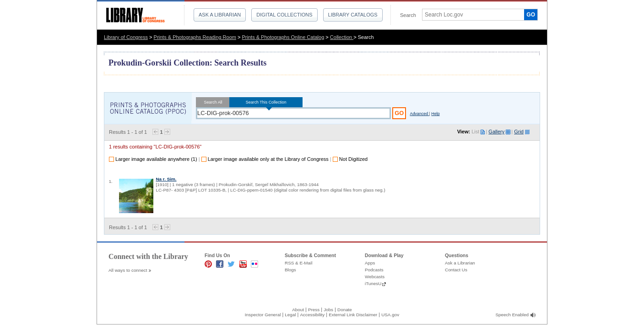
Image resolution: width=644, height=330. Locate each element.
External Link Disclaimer (353, 315)
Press (314, 310)
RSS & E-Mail (298, 263)
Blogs (290, 270)
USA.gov (390, 315)
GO (531, 15)
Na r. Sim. (166, 179)
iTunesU (373, 283)
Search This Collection (266, 102)
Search (408, 15)
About (298, 310)
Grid (519, 132)
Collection (342, 37)
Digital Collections (284, 15)
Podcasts (374, 270)
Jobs (328, 310)
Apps (370, 263)
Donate (345, 310)
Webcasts (375, 277)
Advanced (419, 114)
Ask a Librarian (220, 15)
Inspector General (263, 315)
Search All (213, 102)
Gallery (496, 132)
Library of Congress (126, 37)
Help (435, 114)
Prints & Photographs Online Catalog (283, 37)
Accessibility (312, 315)
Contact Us (456, 270)
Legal (290, 315)
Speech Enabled (512, 315)
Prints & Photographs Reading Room (195, 37)
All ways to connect (128, 270)
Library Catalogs (353, 15)
